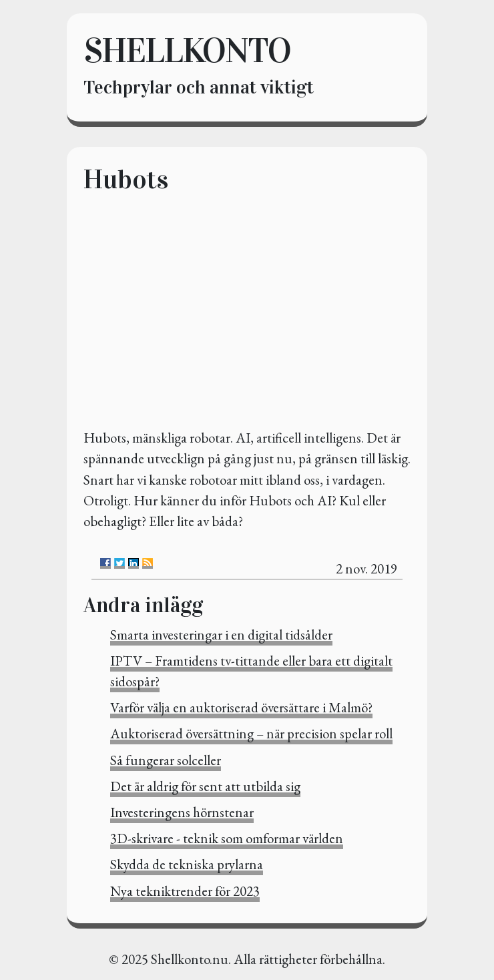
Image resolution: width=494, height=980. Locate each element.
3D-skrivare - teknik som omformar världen (227, 838)
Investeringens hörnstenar (182, 812)
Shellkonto (187, 50)
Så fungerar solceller (166, 760)
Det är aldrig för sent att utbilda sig (205, 786)
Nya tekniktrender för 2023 (185, 891)
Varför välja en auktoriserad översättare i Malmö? (241, 707)
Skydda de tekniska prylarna (187, 864)
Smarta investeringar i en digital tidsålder (221, 635)
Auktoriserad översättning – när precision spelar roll (251, 733)
